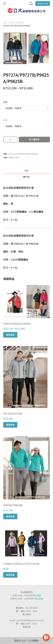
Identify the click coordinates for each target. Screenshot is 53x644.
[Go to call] (46, 638)
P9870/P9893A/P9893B (17, 324)
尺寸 (5, 120)
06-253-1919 (43, 3)
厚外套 (11, 157)
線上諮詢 (37, 595)
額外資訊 (26, 177)
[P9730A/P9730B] (27, 377)
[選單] (5, 4)
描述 (26, 171)
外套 (17, 157)
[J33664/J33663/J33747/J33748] (27, 543)
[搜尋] (31, 4)
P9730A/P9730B (13, 414)
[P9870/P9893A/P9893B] (27, 302)
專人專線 (27, 614)
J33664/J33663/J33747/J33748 (21, 564)
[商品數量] (10, 140)
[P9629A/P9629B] (27, 468)
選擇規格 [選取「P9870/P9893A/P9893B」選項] (10, 335)
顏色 (5, 102)
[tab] (27, 171)
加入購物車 (34, 139)
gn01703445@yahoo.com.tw (30, 620)
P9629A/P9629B (13, 505)
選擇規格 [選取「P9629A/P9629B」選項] (10, 516)
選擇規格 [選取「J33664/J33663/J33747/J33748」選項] (10, 575)
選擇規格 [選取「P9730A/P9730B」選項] (10, 425)
